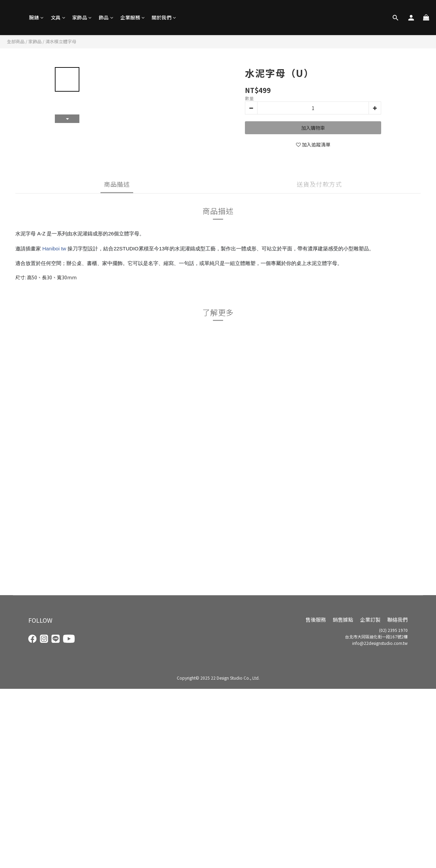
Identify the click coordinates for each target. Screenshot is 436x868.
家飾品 (82, 17)
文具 (58, 17)
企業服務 (133, 17)
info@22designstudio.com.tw (380, 643)
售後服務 (316, 619)
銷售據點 (343, 619)
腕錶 (36, 17)
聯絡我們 (398, 619)
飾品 (106, 17)
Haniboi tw (54, 249)
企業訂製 (370, 619)
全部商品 (16, 41)
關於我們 (164, 17)
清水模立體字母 (61, 41)
